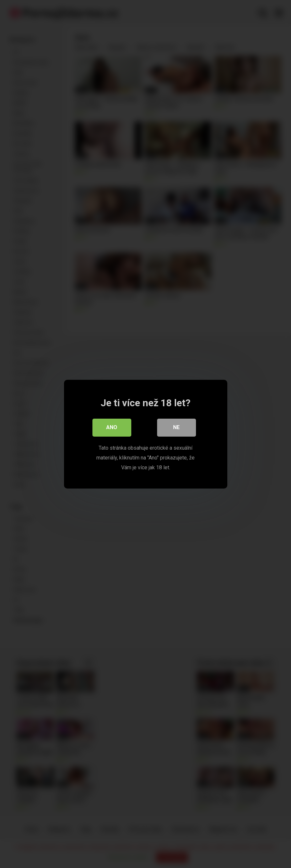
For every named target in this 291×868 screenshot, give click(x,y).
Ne (177, 427)
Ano (112, 427)
